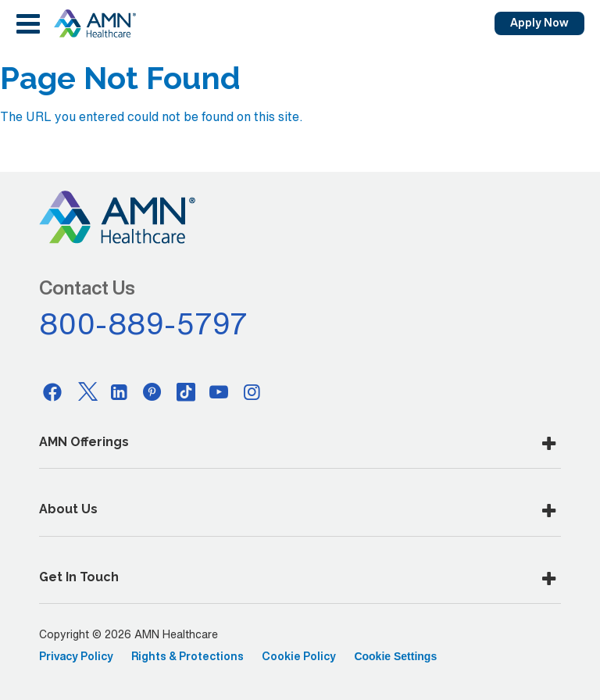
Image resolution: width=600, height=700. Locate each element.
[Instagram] (252, 391)
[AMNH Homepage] (95, 23)
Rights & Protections (187, 656)
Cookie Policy (299, 656)
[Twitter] (86, 391)
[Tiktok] (186, 391)
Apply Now (539, 23)
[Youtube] (219, 391)
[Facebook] (52, 391)
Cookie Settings (395, 656)
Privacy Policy (76, 656)
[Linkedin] (120, 391)
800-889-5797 (144, 323)
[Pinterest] (152, 391)
